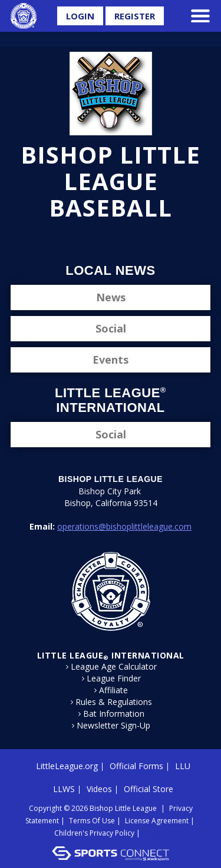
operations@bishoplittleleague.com (124, 526)
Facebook (82, 240)
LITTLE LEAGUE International (111, 655)
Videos (99, 789)
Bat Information (114, 714)
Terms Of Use (92, 821)
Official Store (149, 789)
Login (80, 16)
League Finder (114, 679)
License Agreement (157, 821)
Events (111, 360)
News (111, 297)
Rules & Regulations (114, 702)
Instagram (121, 240)
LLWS (64, 789)
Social (111, 328)
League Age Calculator (114, 667)
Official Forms (136, 766)
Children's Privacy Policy (94, 833)
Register (135, 16)
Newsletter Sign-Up (113, 726)
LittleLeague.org (67, 766)
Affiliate (113, 690)
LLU (183, 766)
